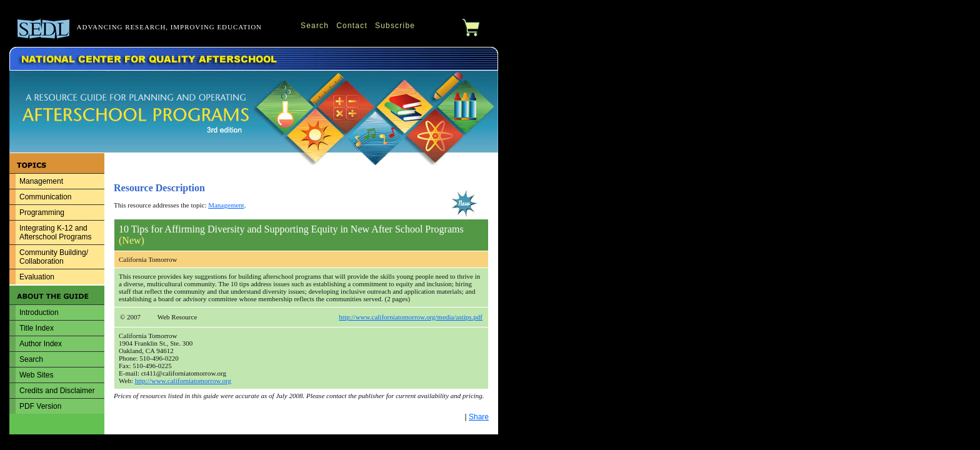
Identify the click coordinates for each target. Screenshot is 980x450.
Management (41, 181)
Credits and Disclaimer (57, 391)
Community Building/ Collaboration (54, 257)
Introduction (39, 312)
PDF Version (40, 406)
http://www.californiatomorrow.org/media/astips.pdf (411, 317)
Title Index (37, 328)
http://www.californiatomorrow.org (183, 381)
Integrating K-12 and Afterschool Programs (55, 232)
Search (315, 26)
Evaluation (37, 277)
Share (479, 417)
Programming (42, 212)
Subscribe (395, 26)
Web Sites (36, 375)
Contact (352, 26)
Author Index (41, 344)
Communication (45, 197)
